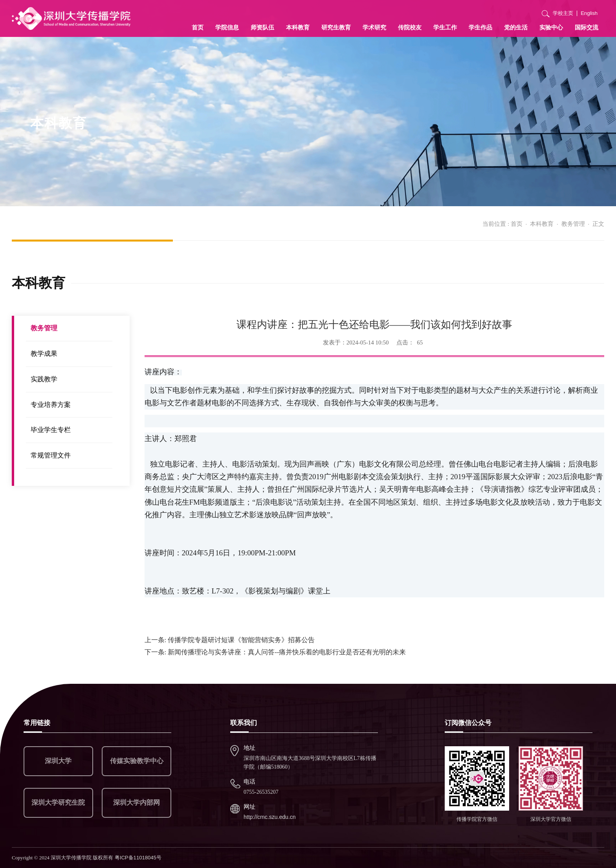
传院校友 (410, 27)
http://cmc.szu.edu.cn (270, 817)
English (589, 13)
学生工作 (445, 27)
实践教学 (44, 379)
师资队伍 (262, 27)
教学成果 (44, 354)
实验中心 (551, 27)
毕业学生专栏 (51, 430)
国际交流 (587, 27)
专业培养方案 (51, 405)
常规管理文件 (51, 455)
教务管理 (573, 224)
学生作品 (480, 27)
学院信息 (227, 27)
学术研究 (374, 27)
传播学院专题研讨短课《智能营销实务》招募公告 (230, 640)
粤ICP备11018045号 (138, 858)
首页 (198, 27)
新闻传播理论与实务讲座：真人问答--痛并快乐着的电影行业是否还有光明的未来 (275, 652)
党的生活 (516, 27)
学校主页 (563, 13)
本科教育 (298, 27)
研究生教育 (336, 27)
